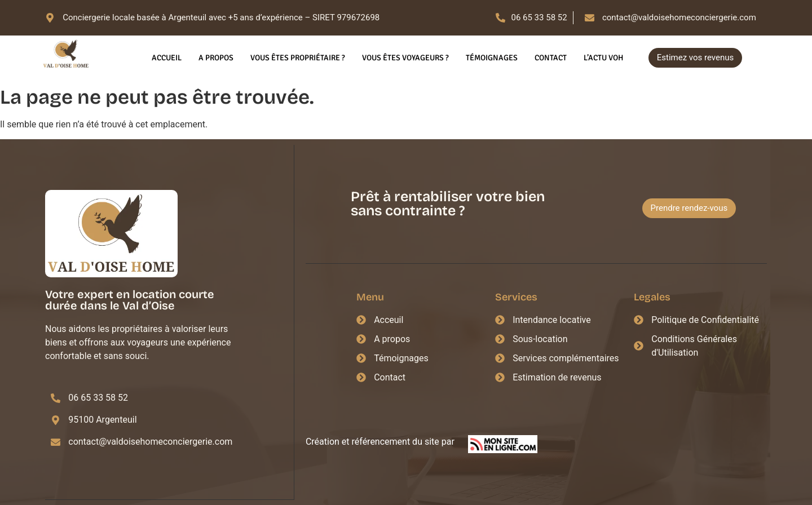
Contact (551, 58)
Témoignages (492, 58)
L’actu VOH (603, 58)
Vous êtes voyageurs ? (405, 58)
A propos (216, 58)
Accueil (167, 58)
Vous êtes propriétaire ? (298, 58)
